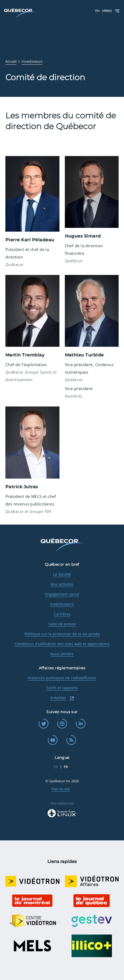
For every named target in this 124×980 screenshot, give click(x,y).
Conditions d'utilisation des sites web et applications (62, 644)
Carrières (62, 614)
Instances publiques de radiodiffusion (62, 678)
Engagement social (62, 594)
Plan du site (61, 789)
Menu (111, 11)
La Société (62, 574)
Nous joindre (62, 654)
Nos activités (62, 584)
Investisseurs (62, 604)
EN (97, 11)
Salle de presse (62, 624)
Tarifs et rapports (62, 688)
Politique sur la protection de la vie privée (62, 634)
